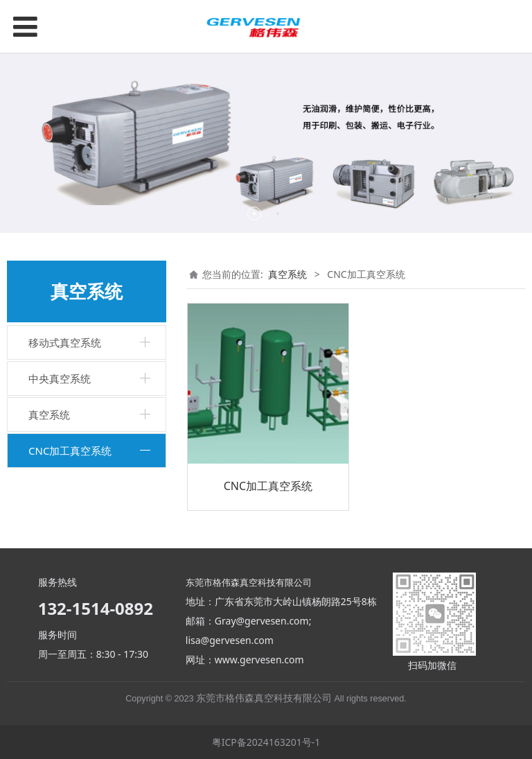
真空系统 (49, 415)
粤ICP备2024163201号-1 (266, 742)
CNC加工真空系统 (70, 451)
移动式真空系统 (65, 342)
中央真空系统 (60, 378)
